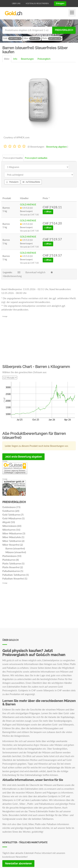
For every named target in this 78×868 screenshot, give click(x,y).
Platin (52, 39)
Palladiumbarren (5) (13, 571)
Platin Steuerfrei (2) (13, 567)
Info (15, 59)
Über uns (16, 4)
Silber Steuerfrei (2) (13, 545)
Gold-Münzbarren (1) (13, 518)
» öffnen (48, 212)
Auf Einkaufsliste (31, 182)
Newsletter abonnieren (18, 864)
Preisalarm (12, 182)
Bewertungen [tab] (27, 59)
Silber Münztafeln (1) (13, 537)
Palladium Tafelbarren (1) (16, 575)
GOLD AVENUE (28, 204)
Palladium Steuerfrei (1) (15, 579)
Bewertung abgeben (57, 147)
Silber (32, 39)
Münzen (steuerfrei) (16, 552)
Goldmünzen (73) (11, 507)
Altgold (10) (9, 522)
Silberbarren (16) (11, 530)
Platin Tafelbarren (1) (13, 563)
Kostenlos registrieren (37, 4)
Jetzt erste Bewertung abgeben (23, 457)
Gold (12, 39)
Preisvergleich (64, 30)
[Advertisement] (39, 340)
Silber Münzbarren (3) (14, 533)
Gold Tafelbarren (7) (13, 515)
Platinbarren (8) (11, 560)
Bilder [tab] (7, 59)
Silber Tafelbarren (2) (13, 541)
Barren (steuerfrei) (15, 548)
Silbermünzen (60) (12, 526)
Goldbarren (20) (11, 511)
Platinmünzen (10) (12, 556)
